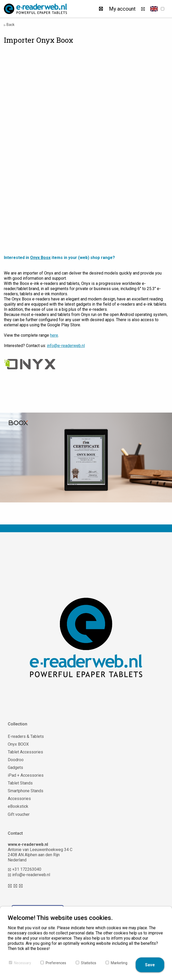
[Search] (101, 9)
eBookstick (18, 806)
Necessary (23, 963)
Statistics (89, 963)
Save (150, 965)
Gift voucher (19, 814)
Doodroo (16, 760)
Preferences (56, 963)
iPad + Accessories (26, 775)
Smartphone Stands (26, 791)
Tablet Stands (20, 783)
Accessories (19, 799)
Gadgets (15, 768)
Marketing (119, 963)
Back (9, 25)
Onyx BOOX (18, 744)
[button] (154, 9)
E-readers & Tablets (26, 736)
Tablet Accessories (25, 752)
